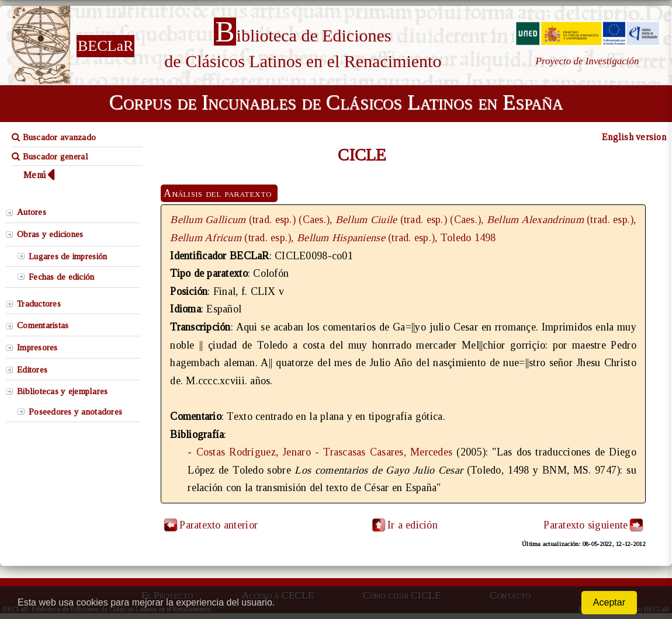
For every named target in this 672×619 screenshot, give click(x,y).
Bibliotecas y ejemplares (62, 391)
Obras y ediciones (50, 234)
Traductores (39, 304)
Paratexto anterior (219, 525)
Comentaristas (43, 325)
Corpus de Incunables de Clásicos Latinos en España (336, 102)
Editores (32, 370)
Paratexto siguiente (586, 525)
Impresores (37, 347)
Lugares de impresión (68, 256)
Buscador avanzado (54, 137)
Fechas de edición (62, 277)
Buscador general (50, 157)
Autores (32, 212)
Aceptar (609, 602)
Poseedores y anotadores (75, 412)
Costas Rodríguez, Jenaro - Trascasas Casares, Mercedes (325, 452)
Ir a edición (404, 525)
